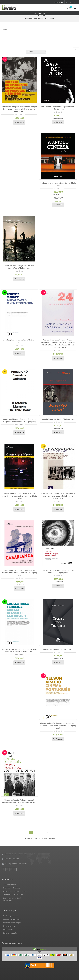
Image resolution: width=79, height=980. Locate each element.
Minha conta (59, 2)
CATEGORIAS (40, 13)
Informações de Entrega (12, 888)
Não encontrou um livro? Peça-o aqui (11, 899)
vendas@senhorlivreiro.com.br (16, 864)
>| (47, 832)
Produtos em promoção (12, 923)
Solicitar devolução (10, 933)
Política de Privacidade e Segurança (16, 891)
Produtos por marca (11, 916)
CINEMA (51, 18)
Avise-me (19, 122)
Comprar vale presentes (12, 919)
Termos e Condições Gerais (13, 895)
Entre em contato (10, 926)
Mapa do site (8, 930)
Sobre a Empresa (10, 884)
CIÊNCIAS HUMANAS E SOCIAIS (38, 18)
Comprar (58, 122)
